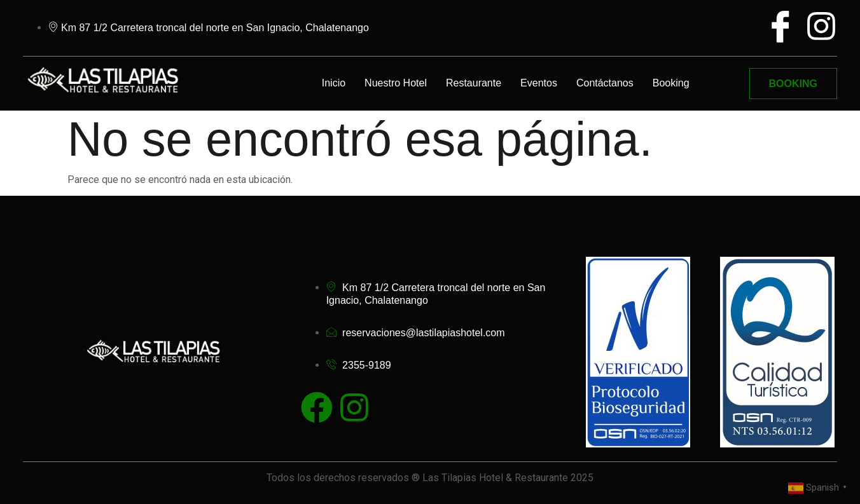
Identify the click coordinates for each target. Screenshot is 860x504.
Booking (671, 83)
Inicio (334, 83)
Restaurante (474, 83)
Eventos (539, 83)
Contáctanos (605, 83)
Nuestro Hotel (396, 83)
